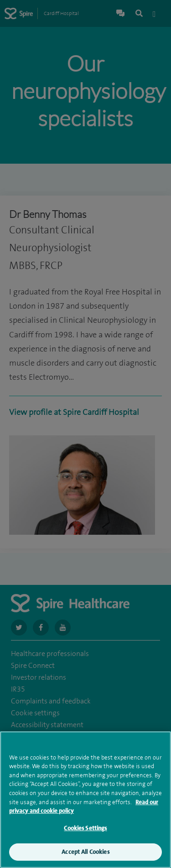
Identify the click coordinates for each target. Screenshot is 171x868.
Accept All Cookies (85, 854)
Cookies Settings (85, 829)
